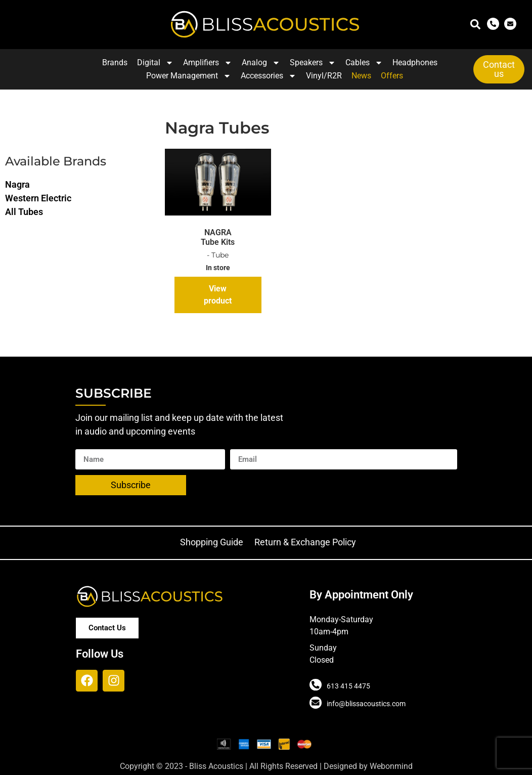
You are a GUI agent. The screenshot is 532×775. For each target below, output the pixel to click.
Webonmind (391, 766)
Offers (392, 76)
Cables (364, 63)
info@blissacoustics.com (365, 704)
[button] (475, 25)
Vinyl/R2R (324, 76)
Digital (155, 63)
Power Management (189, 76)
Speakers (313, 63)
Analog (261, 63)
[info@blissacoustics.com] (315, 703)
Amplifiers (208, 63)
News (361, 76)
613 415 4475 (347, 686)
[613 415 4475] (315, 684)
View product (218, 295)
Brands (115, 62)
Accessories (269, 76)
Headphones (415, 62)
